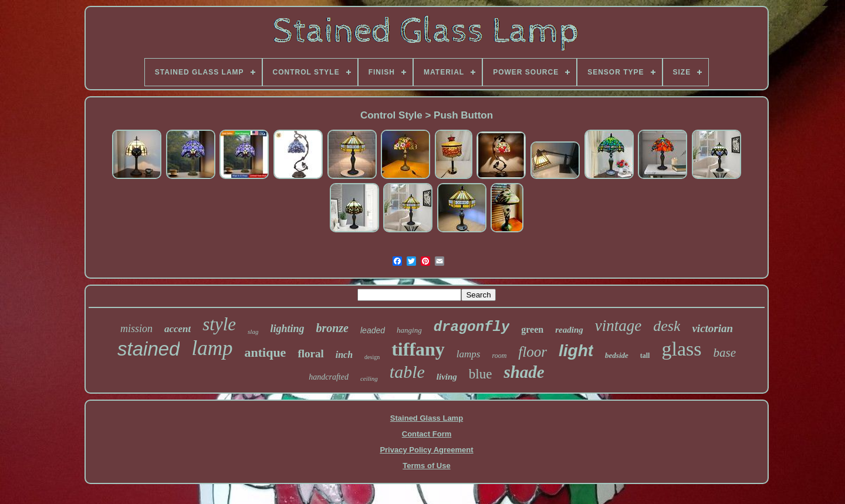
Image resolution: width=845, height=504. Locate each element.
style (219, 324)
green (532, 329)
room (499, 356)
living (447, 377)
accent (178, 329)
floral (310, 354)
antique (265, 352)
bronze (332, 328)
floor (533, 352)
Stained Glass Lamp (427, 418)
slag (253, 332)
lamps (469, 354)
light (576, 351)
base (724, 353)
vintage (618, 326)
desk (667, 326)
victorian (712, 328)
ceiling (369, 378)
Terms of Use (426, 466)
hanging (409, 330)
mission (136, 329)
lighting (287, 329)
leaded (373, 330)
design (372, 357)
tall (645, 356)
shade (524, 372)
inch (344, 355)
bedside (617, 355)
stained (148, 349)
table (407, 372)
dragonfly (472, 327)
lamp (212, 348)
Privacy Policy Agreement (426, 450)
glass (681, 349)
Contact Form (427, 434)
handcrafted (329, 377)
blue (481, 374)
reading (569, 330)
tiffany (418, 349)
